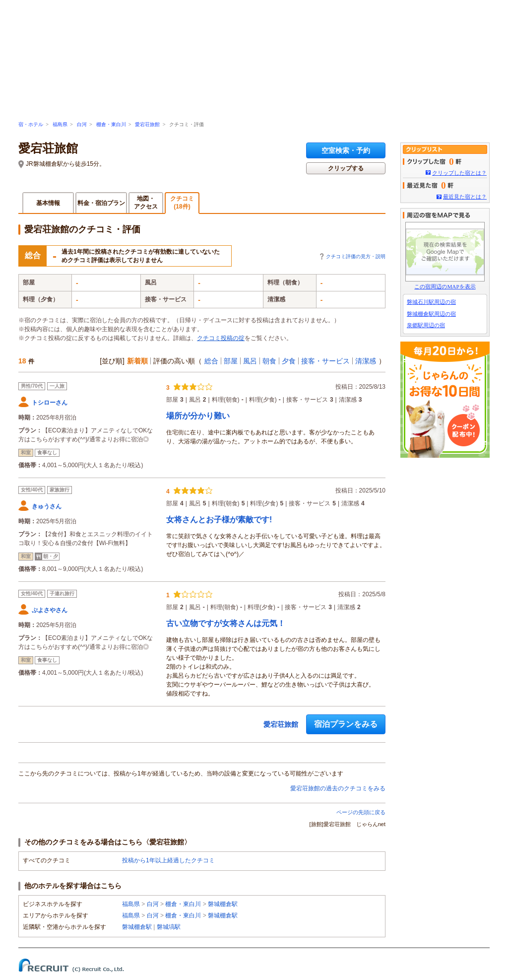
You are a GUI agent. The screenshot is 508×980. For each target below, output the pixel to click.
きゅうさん (47, 506)
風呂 (250, 361)
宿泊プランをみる (346, 724)
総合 (211, 361)
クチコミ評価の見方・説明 (356, 256)
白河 (82, 124)
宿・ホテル (31, 124)
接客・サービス (325, 361)
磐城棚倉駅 (223, 904)
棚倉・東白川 (111, 124)
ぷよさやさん (50, 610)
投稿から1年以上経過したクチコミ (168, 860)
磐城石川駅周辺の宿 (431, 302)
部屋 (231, 361)
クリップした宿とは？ (459, 173)
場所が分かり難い (198, 416)
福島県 (60, 124)
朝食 (269, 361)
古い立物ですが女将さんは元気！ (226, 623)
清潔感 (366, 361)
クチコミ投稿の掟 (221, 338)
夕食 (289, 361)
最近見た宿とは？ (465, 197)
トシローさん (50, 403)
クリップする (346, 168)
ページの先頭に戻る (361, 812)
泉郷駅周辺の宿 (426, 325)
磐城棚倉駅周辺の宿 (431, 314)
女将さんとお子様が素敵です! (219, 520)
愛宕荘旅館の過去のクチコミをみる (338, 788)
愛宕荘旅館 (147, 124)
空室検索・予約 (346, 150)
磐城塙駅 (169, 927)
